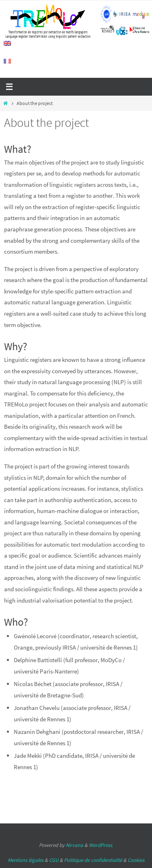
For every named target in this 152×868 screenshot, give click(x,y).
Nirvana (74, 845)
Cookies (136, 860)
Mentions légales (26, 860)
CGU (54, 860)
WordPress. (101, 845)
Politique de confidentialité (93, 860)
